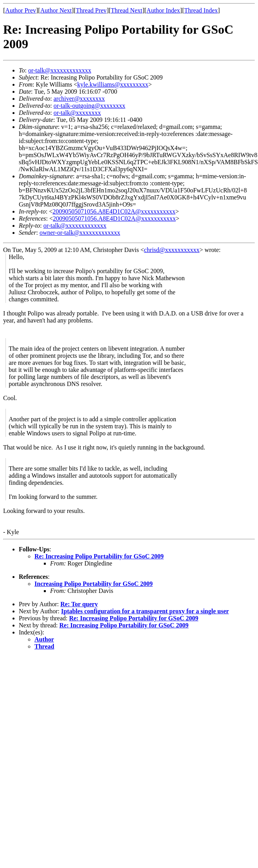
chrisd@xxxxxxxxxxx (172, 250)
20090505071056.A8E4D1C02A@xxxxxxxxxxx (114, 211)
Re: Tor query (79, 604)
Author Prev (21, 10)
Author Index (163, 10)
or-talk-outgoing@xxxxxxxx (89, 106)
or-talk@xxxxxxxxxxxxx (60, 70)
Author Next (56, 10)
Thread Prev (91, 10)
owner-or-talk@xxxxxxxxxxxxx (80, 233)
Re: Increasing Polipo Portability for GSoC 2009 (99, 556)
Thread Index (201, 10)
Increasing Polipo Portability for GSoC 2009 (94, 584)
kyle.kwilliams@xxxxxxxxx (113, 84)
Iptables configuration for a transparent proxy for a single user (145, 611)
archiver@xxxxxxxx (79, 99)
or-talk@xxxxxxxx (77, 113)
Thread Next (126, 10)
